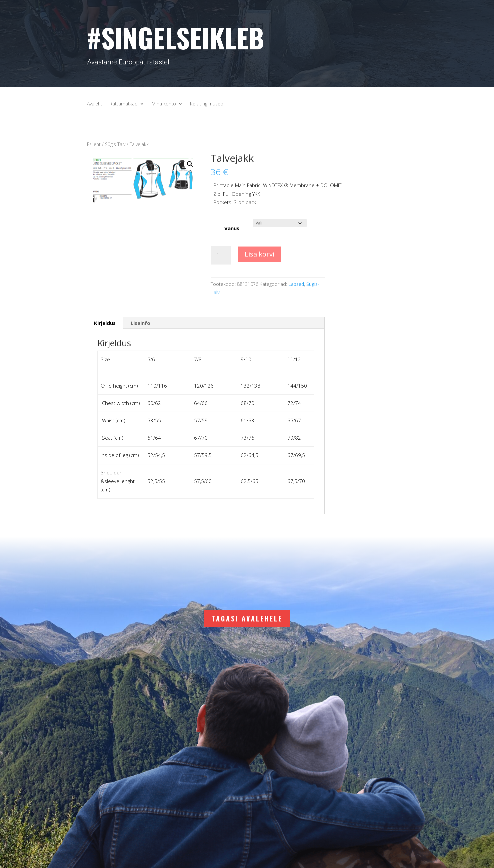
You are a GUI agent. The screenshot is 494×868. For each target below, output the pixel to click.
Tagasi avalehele (247, 618)
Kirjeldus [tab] (105, 323)
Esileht (94, 144)
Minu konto (164, 104)
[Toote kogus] (221, 255)
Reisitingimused (207, 104)
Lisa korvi (259, 254)
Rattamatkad (124, 104)
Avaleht (95, 104)
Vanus (232, 228)
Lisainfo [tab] (140, 323)
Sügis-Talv (115, 144)
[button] (190, 164)
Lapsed (296, 284)
